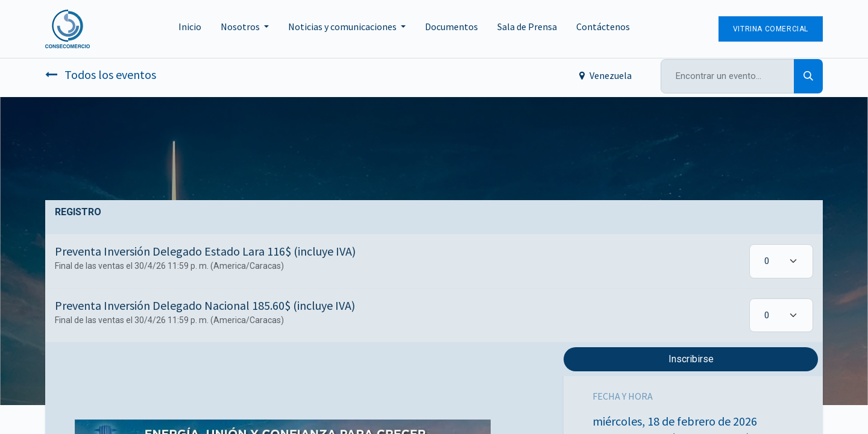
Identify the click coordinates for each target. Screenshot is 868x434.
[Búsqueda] (808, 76)
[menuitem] (190, 29)
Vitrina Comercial (771, 29)
